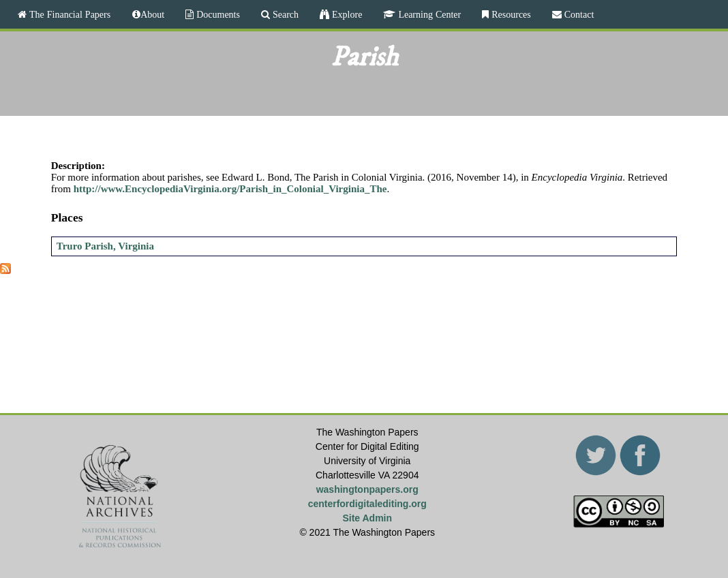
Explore (346, 14)
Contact (578, 14)
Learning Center (428, 14)
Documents (217, 14)
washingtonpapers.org (367, 489)
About (152, 14)
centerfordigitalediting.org (367, 504)
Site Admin (367, 518)
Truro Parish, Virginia (105, 246)
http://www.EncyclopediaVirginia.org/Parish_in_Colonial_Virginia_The (230, 189)
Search (284, 14)
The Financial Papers (69, 14)
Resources (510, 14)
